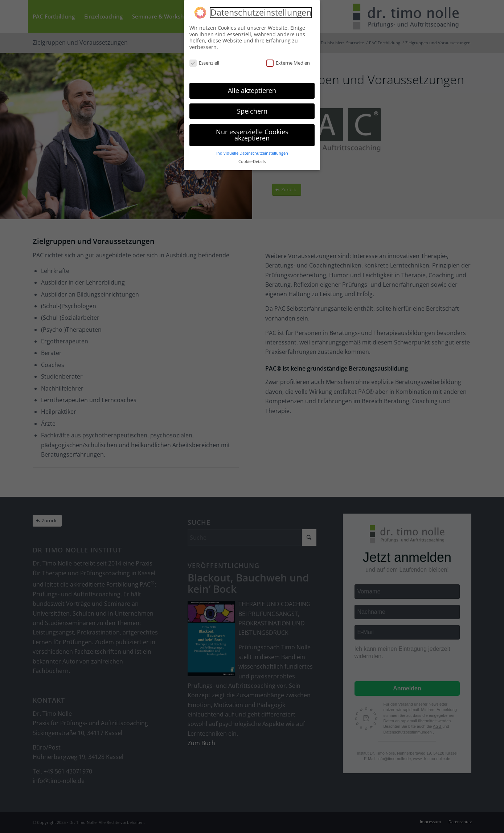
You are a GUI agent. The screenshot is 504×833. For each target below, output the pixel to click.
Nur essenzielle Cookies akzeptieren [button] (252, 135)
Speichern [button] (252, 111)
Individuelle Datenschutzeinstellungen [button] (252, 153)
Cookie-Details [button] (252, 162)
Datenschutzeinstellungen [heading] (261, 13)
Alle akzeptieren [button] (252, 90)
